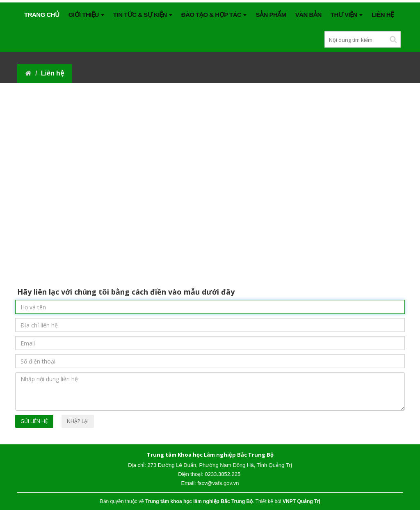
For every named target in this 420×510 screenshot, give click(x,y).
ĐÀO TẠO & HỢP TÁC (214, 15)
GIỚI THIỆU (86, 15)
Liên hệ (383, 15)
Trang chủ (42, 15)
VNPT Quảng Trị (301, 501)
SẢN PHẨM (271, 15)
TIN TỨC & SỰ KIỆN (143, 15)
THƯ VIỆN (347, 15)
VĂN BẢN (308, 15)
